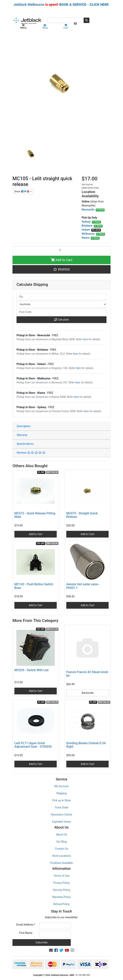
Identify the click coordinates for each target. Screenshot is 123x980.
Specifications (25, 444)
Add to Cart (62, 260)
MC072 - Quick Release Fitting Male (35, 515)
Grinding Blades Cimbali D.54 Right (86, 745)
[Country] (61, 304)
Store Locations (61, 856)
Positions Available (61, 863)
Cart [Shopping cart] (70, 27)
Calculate (61, 320)
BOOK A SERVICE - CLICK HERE (84, 5)
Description (24, 426)
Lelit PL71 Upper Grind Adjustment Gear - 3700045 (33, 745)
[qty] (61, 297)
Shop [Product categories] (45, 27)
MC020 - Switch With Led (31, 670)
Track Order (61, 807)
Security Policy (61, 890)
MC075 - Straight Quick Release (82, 515)
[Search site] (86, 20)
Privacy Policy (61, 883)
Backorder (88, 693)
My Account (61, 786)
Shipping (61, 793)
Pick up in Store (62, 800)
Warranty (22, 435)
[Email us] (51, 950)
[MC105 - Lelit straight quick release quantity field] (61, 250)
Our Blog (61, 842)
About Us (61, 834)
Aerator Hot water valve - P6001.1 (83, 586)
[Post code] (61, 312)
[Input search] (65, 20)
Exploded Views (61, 822)
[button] (61, 269)
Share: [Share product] (22, 192)
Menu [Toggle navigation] (23, 27)
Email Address (26, 925)
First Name (26, 933)
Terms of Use (62, 876)
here (85, 339)
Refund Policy (61, 904)
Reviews (31, 453)
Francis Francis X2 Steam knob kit (87, 674)
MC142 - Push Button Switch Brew (34, 586)
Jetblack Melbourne (29, 5)
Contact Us (62, 849)
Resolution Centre (61, 815)
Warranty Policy (62, 897)
